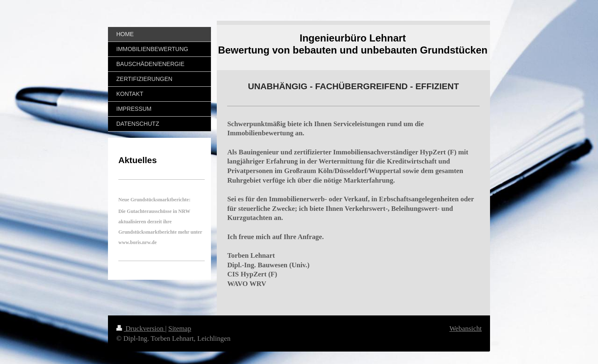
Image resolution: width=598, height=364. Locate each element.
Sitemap (180, 329)
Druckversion (141, 329)
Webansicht (466, 329)
